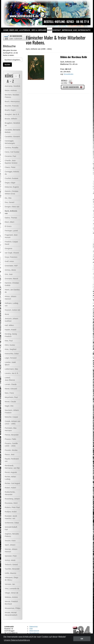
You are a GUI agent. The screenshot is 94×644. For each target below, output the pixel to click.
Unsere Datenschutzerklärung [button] (17, 640)
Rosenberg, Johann (12, 499)
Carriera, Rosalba (12, 148)
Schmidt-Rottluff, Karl (11, 528)
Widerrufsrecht (34, 631)
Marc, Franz (9, 393)
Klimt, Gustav (10, 345)
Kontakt (57, 30)
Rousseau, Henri (11, 503)
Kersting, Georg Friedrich (11, 335)
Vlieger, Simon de (12, 593)
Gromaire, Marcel (11, 279)
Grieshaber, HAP (11, 266)
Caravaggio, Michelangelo (10, 142)
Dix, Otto (8, 198)
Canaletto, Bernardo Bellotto (12, 131)
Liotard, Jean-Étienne (10, 379)
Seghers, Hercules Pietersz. (12, 535)
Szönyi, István (10, 560)
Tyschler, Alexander (12, 569)
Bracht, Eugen (10, 110)
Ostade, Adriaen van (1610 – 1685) (13, 422)
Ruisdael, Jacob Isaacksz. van (11, 517)
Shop (50, 30)
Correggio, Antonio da (12, 173)
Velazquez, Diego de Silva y (11, 579)
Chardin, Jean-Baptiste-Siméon (11, 162)
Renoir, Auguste (11, 472)
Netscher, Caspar (11, 417)
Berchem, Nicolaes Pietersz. (12, 96)
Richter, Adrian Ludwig (10, 478)
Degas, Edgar (10, 183)
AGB (75, 30)
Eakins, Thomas (11, 218)
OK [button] (82, 639)
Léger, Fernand (11, 358)
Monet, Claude (10, 402)
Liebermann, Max (11, 369)
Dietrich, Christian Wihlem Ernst (12, 192)
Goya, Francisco (11, 257)
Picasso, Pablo (10, 439)
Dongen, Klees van (12, 207)
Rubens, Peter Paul (12, 507)
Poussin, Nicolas (11, 450)
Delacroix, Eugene (12, 187)
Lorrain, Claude (11, 384)
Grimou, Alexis (10, 270)
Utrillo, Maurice (10, 573)
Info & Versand (39, 30)
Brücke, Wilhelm (11, 119)
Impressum (67, 30)
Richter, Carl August (12, 483)
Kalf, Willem (9, 325)
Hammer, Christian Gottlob (12, 284)
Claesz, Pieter (10, 167)
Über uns (14, 30)
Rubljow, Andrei (11, 512)
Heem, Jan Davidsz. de (12, 291)
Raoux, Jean (10, 454)
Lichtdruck (25, 30)
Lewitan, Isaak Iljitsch (10, 363)
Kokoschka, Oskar (12, 354)
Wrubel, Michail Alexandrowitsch (11, 614)
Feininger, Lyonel (11, 231)
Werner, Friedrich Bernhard (11, 603)
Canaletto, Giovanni (12, 137)
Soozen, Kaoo (10, 541)
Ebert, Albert (9, 222)
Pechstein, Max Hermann (11, 429)
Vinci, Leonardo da (12, 589)
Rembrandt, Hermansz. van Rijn (12, 467)
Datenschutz (84, 30)
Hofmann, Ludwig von (11, 304)
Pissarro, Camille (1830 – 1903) (11, 445)
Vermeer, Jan (10, 584)
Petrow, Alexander (12, 435)
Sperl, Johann (10, 545)
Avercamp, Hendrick (12, 86)
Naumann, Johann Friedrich (12, 411)
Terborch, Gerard (11, 565)
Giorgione (9, 248)
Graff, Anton (9, 261)
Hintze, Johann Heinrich (10, 298)
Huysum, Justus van (12, 310)
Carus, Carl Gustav (12, 152)
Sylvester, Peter (11, 556)
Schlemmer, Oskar (12, 523)
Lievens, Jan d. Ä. (12, 373)
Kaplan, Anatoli (10, 330)
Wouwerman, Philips (13, 608)
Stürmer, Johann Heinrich (11, 550)
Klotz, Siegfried (11, 349)
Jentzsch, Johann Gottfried (11, 320)
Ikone (7, 314)
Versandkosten (69, 74)
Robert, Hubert (10, 488)
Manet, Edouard (11, 389)
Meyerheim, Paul (11, 397)
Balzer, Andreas (11, 90)
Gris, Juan (9, 274)
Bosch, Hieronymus (12, 101)
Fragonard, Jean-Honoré (11, 236)
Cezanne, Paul (10, 156)
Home (6, 30)
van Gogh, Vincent (12, 253)
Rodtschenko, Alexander (10, 493)
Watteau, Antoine (11, 597)
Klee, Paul (9, 341)
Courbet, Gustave (12, 178)
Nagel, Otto (9, 406)
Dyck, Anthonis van (11, 212)
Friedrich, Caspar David (11, 243)
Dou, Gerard (9, 202)
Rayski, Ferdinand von (12, 460)
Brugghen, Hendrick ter (12, 124)
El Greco (8, 226)
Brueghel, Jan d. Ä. (12, 114)
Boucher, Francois (12, 106)
